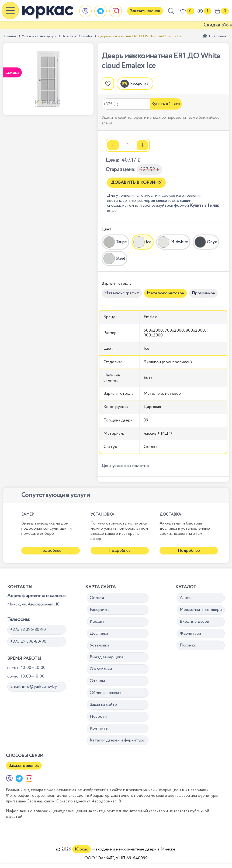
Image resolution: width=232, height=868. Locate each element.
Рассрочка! (140, 84)
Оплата (97, 598)
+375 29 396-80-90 (28, 641)
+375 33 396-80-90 (28, 630)
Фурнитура (190, 633)
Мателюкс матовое (165, 293)
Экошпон (69, 36)
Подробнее (50, 551)
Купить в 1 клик (166, 104)
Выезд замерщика (106, 657)
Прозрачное (203, 293)
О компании (101, 669)
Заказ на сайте (103, 705)
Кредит (97, 622)
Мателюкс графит (122, 293)
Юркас (82, 849)
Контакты (99, 728)
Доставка (99, 633)
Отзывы (97, 681)
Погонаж (188, 645)
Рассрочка (100, 610)
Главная (10, 36)
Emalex (87, 36)
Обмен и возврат (106, 693)
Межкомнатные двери (39, 36)
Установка (99, 645)
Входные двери (194, 622)
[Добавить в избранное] (108, 84)
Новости (98, 716)
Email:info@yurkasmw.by (34, 687)
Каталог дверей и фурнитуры (118, 740)
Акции (186, 598)
